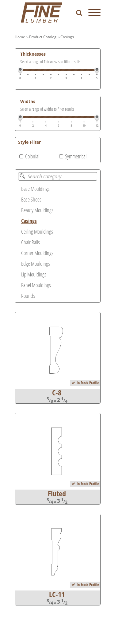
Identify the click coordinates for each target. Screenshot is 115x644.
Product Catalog (43, 37)
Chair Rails (31, 242)
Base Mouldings (35, 189)
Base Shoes (31, 199)
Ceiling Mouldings (37, 231)
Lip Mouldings (34, 274)
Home (20, 37)
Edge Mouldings (36, 264)
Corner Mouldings (37, 253)
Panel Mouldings (36, 285)
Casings (67, 37)
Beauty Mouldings (37, 210)
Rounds (28, 296)
